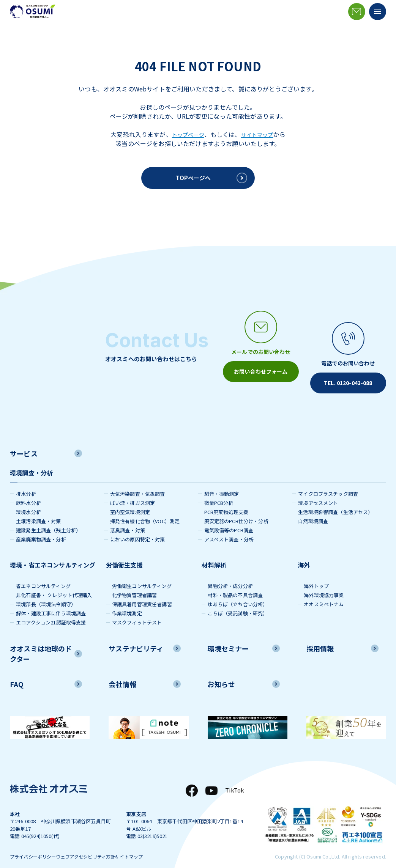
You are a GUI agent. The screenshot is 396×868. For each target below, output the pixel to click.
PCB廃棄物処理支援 (226, 501)
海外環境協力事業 (324, 584)
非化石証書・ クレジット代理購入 (54, 584)
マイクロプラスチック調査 (328, 483)
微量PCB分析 (219, 492)
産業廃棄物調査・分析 (41, 528)
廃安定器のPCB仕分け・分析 (236, 510)
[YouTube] (210, 780)
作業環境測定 (127, 602)
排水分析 (26, 483)
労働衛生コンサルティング (142, 575)
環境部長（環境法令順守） (46, 593)
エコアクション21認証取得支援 (51, 611)
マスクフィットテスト (137, 611)
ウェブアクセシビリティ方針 (101, 847)
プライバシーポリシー (35, 847)
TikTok (234, 780)
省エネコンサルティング (43, 575)
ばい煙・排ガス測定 (133, 492)
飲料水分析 (28, 492)
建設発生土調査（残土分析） (48, 519)
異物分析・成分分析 (230, 575)
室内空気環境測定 (130, 501)
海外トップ (316, 575)
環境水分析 (28, 501)
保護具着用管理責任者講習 (142, 593)
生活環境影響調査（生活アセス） (335, 501)
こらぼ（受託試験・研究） (238, 602)
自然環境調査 (313, 510)
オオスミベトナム (324, 593)
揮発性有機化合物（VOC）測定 (145, 510)
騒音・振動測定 (222, 483)
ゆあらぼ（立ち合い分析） (238, 593)
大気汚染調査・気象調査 (138, 483)
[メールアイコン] (357, 12)
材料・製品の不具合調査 (235, 584)
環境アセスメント (318, 492)
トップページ (186, 134)
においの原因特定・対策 (138, 528)
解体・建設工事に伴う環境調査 (51, 602)
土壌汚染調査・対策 (38, 510)
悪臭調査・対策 (128, 519)
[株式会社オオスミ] (33, 11)
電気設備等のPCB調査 (229, 519)
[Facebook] (190, 780)
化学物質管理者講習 (134, 584)
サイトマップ (260, 134)
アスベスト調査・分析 (229, 528)
